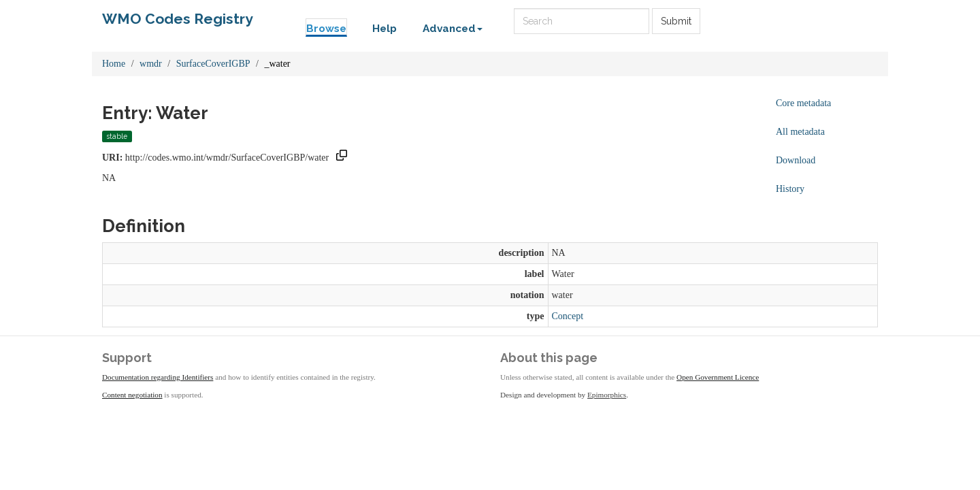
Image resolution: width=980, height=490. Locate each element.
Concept (568, 316)
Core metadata (803, 103)
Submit (676, 21)
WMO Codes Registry (178, 19)
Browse (326, 29)
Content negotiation (132, 395)
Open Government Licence (718, 377)
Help (385, 29)
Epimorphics (607, 395)
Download (796, 160)
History (790, 189)
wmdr (151, 64)
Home (114, 64)
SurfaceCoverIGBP (213, 64)
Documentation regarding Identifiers (158, 377)
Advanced (453, 29)
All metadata (800, 132)
